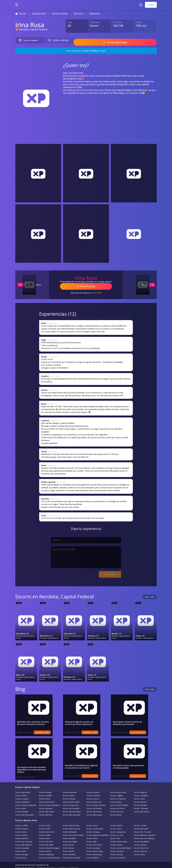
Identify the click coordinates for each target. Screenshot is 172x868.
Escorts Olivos (92, 833)
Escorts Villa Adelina (142, 836)
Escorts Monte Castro (71, 797)
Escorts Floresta (69, 794)
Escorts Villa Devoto (94, 806)
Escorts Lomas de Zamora (49, 852)
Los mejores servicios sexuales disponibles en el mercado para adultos (37, 763)
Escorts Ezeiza (139, 849)
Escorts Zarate (68, 840)
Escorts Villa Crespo (47, 806)
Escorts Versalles (22, 806)
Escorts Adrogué (22, 849)
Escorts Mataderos (23, 797)
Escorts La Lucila (117, 830)
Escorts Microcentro (47, 797)
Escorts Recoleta (140, 800)
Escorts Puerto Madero (119, 800)
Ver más (150, 593)
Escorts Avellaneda (46, 849)
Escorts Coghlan (117, 790)
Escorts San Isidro (46, 836)
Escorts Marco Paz (141, 843)
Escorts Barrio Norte (118, 787)
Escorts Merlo (21, 846)
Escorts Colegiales (141, 790)
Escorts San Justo (117, 846)
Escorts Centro (45, 820)
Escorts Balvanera (70, 787)
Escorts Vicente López (119, 836)
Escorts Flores (45, 794)
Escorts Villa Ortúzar (142, 806)
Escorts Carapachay (118, 827)
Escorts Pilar (115, 833)
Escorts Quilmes (93, 852)
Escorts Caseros (117, 840)
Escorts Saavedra (46, 803)
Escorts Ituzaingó (93, 843)
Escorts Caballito (46, 790)
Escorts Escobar (21, 830)
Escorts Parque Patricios (96, 800)
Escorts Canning (116, 849)
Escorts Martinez (22, 833)
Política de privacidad (46, 862)
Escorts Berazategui (94, 849)
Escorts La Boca (93, 794)
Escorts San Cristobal (71, 803)
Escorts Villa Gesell (141, 823)
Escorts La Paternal (118, 794)
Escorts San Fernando (24, 836)
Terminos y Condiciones (68, 862)
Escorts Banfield (69, 849)
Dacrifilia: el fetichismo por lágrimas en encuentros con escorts (83, 761)
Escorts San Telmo (118, 803)
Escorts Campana (93, 827)
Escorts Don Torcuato (142, 827)
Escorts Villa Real (46, 810)
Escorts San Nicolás (94, 803)
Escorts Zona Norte (47, 827)
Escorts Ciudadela (22, 843)
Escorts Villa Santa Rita (71, 810)
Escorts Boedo (21, 790)
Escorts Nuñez (116, 797)
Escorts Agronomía (23, 787)
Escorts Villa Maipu (46, 840)
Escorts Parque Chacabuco (49, 800)
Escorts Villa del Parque (72, 806)
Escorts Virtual (116, 810)
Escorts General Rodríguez (49, 843)
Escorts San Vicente (118, 852)
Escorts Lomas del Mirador (121, 843)
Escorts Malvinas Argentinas (145, 830)
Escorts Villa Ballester (24, 840)
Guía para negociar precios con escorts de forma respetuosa (84, 718)
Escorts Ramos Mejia (95, 846)
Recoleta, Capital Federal (33, 29)
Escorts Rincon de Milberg (144, 833)
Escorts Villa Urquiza (94, 810)
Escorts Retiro (21, 803)
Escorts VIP (96, 290)
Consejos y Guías (51, 727)
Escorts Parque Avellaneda (26, 800)
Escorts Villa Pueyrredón (25, 810)
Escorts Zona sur (140, 846)
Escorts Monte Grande (71, 852)
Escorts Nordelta (69, 833)
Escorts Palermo (140, 797)
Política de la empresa (25, 862)
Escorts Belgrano (141, 787)
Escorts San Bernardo (95, 823)
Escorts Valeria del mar (72, 823)
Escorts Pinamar (22, 823)
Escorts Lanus (21, 852)
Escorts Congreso (22, 794)
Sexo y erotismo (146, 727)
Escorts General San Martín (73, 830)
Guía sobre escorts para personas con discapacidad (130, 761)
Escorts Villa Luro (117, 806)
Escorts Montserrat (94, 797)
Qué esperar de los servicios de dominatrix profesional (133, 718)
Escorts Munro (45, 833)
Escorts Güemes (117, 820)
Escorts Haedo (68, 843)
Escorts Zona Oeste (94, 840)
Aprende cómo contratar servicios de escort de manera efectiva (38, 718)
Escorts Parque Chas (71, 800)
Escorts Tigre (92, 836)
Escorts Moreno (45, 846)
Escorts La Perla (140, 820)
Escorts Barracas (93, 787)
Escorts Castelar (140, 840)
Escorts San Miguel (70, 836)
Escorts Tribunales (141, 803)
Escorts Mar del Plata (71, 820)
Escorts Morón (68, 846)
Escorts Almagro (45, 787)
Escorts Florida (45, 830)
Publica (151, 5)
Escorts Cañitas (69, 790)
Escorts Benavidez (70, 827)
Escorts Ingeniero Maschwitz (98, 830)
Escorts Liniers (140, 794)
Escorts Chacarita (93, 790)
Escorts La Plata (22, 820)
